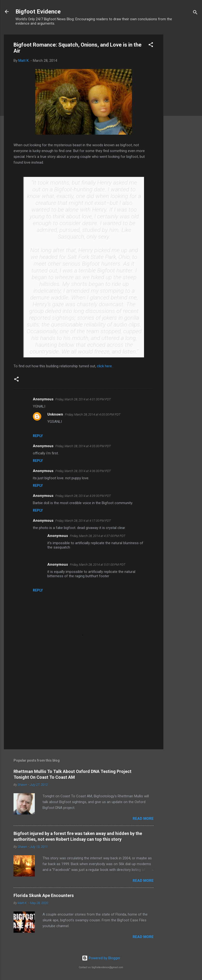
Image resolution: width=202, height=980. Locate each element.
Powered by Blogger (101, 958)
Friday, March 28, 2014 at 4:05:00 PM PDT (93, 414)
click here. (105, 366)
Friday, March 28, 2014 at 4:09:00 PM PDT (83, 496)
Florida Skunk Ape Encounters (44, 895)
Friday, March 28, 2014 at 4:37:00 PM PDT (98, 536)
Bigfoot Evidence (38, 12)
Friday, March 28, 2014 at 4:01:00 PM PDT (83, 399)
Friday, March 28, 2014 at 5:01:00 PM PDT (98, 565)
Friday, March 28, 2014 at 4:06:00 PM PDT (83, 471)
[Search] (195, 13)
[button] (151, 45)
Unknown (55, 414)
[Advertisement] (183, 107)
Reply (38, 436)
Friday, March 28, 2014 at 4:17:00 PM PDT (83, 521)
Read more (143, 819)
